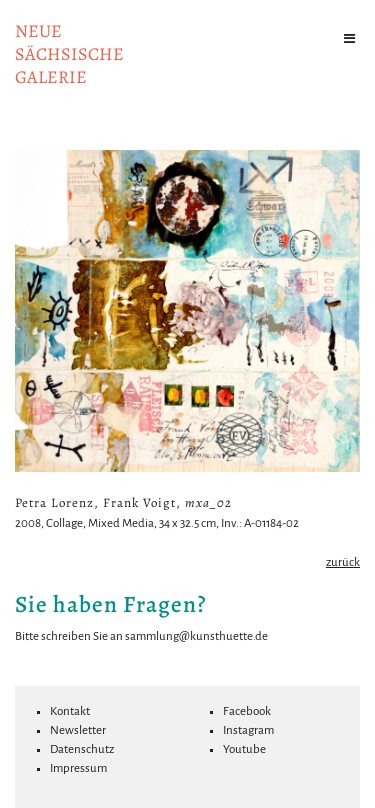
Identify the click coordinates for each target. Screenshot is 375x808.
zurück (343, 562)
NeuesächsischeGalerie (69, 54)
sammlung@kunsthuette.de (196, 636)
